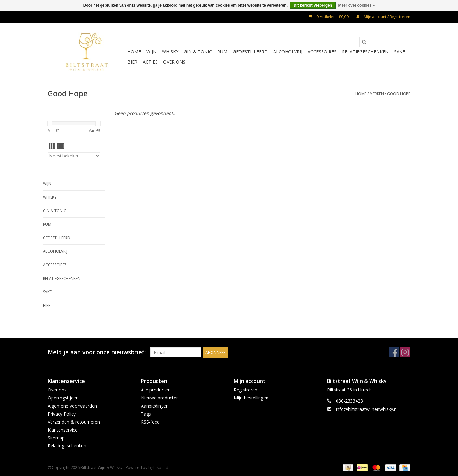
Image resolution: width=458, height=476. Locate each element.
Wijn (151, 52)
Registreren (246, 390)
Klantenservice (63, 430)
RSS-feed (150, 422)
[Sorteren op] (74, 156)
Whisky (170, 52)
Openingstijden (63, 398)
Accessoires (322, 52)
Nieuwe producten (160, 398)
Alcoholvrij (288, 52)
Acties (150, 62)
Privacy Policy (62, 414)
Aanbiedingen (155, 406)
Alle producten (156, 390)
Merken (377, 94)
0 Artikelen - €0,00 (329, 17)
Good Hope (399, 94)
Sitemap (56, 438)
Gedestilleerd (250, 52)
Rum (222, 52)
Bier (132, 62)
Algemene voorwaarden (72, 406)
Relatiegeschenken (365, 52)
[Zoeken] (385, 42)
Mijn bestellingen (251, 398)
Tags (146, 414)
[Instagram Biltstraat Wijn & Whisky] (405, 352)
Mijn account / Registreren (383, 17)
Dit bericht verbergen (313, 5)
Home (134, 52)
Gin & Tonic (198, 52)
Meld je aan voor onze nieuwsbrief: (97, 352)
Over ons (174, 62)
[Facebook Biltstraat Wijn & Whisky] (394, 352)
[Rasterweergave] (52, 146)
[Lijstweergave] (60, 146)
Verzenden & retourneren (74, 422)
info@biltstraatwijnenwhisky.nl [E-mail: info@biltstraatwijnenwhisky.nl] (367, 409)
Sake (399, 52)
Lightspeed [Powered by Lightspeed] (158, 468)
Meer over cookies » (356, 5)
